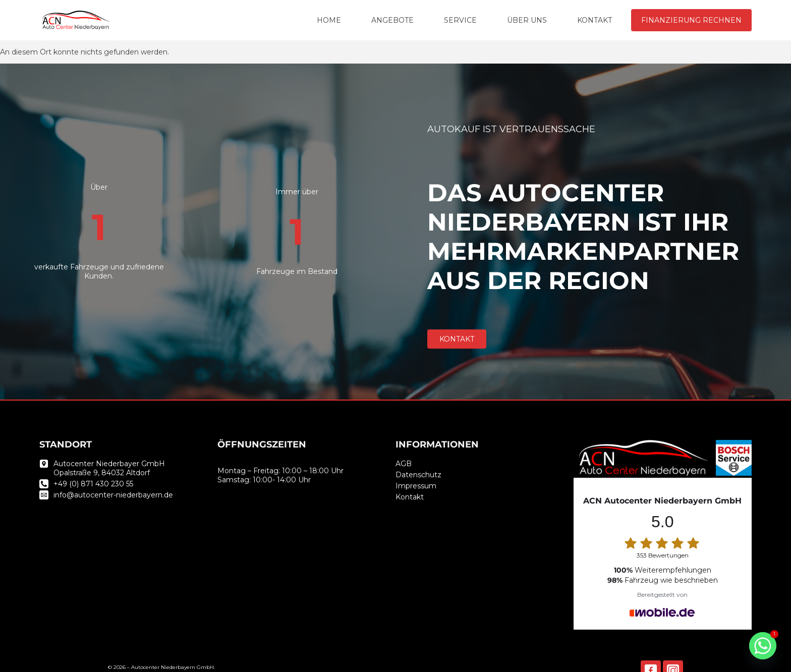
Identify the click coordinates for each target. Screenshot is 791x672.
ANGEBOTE (392, 20)
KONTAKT (595, 20)
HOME (329, 20)
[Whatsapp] (763, 646)
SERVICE (460, 20)
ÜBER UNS (527, 20)
